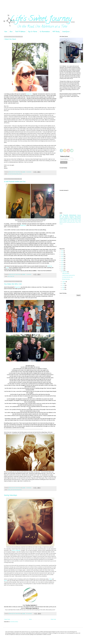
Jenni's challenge (16, 550)
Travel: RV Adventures (20, 32)
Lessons (69, 220)
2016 (62, 264)
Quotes (73, 220)
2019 (62, 259)
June (64, 285)
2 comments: (29, 172)
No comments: (29, 613)
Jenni (7, 268)
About (11, 32)
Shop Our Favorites (32, 32)
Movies (74, 222)
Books (67, 217)
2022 (62, 253)
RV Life (62, 217)
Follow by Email (65, 156)
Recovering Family (15, 174)
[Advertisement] (43, 6)
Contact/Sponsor (66, 32)
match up (50, 266)
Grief (61, 222)
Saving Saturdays (10, 495)
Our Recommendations (45, 32)
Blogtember (29, 94)
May (63, 287)
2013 (62, 270)
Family (9, 490)
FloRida (66, 218)
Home (6, 32)
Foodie (75, 218)
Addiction (65, 220)
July (63, 283)
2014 (62, 268)
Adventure (73, 215)
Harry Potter (10, 276)
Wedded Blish (66, 221)
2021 (62, 255)
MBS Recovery (56, 32)
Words (79, 215)
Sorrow (20, 174)
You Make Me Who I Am (13, 284)
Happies (72, 217)
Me (10, 174)
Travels (66, 215)
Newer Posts (7, 619)
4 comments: (29, 488)
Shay (51, 579)
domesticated (69, 222)
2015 (62, 266)
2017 (62, 262)
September (65, 272)
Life (8, 174)
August (64, 282)
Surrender (64, 222)
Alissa (5, 581)
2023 (62, 251)
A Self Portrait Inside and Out (15, 182)
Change (77, 222)
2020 (62, 257)
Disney (79, 218)
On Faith (70, 218)
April (63, 289)
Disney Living (78, 220)
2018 (62, 260)
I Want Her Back (10, 39)
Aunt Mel (72, 221)
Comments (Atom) (14, 622)
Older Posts (53, 619)
